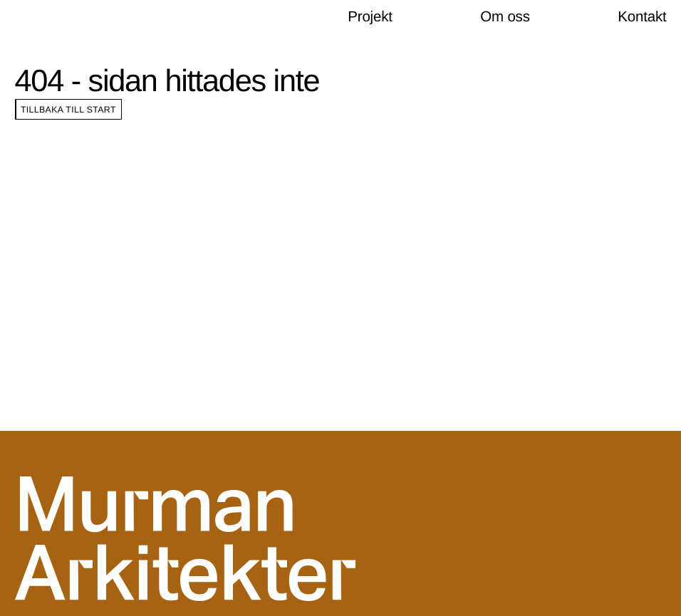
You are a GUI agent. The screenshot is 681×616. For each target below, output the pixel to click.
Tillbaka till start (68, 110)
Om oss (505, 17)
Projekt (370, 17)
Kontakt (642, 17)
